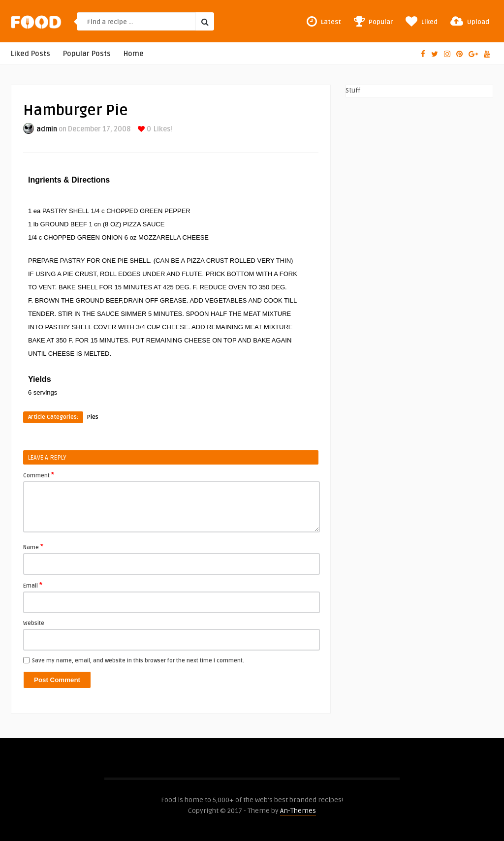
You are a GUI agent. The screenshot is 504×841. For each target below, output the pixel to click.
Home (134, 54)
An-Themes (298, 811)
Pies (93, 417)
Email (33, 585)
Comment (39, 475)
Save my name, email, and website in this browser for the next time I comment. (138, 661)
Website (34, 623)
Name (33, 547)
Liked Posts (31, 54)
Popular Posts (87, 54)
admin (47, 129)
